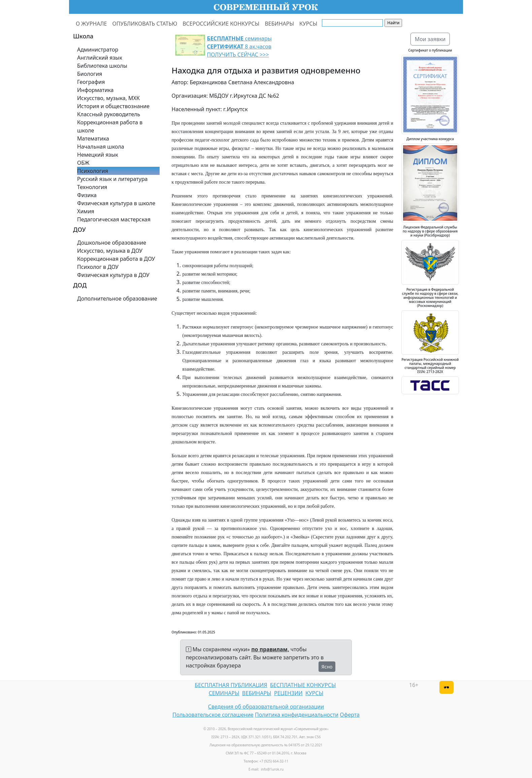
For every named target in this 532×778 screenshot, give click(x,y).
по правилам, (270, 649)
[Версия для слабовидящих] (446, 687)
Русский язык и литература (112, 179)
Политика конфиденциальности (297, 715)
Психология (93, 171)
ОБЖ (83, 163)
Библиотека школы (102, 66)
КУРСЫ (308, 24)
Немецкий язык (98, 155)
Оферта (350, 715)
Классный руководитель (109, 114)
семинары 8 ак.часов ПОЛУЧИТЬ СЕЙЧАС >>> (239, 46)
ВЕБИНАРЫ (279, 24)
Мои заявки (430, 39)
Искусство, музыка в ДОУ (110, 251)
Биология (90, 74)
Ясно (327, 667)
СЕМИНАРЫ (224, 693)
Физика (87, 195)
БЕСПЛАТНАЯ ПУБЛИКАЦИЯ (231, 685)
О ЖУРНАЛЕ (91, 24)
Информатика (95, 90)
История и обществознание (113, 106)
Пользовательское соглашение (213, 715)
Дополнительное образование (117, 299)
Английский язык (100, 58)
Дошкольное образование (112, 243)
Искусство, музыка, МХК (108, 98)
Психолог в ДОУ (98, 267)
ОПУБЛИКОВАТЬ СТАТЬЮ (145, 24)
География (91, 82)
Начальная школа (101, 147)
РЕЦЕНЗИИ (288, 693)
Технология (92, 187)
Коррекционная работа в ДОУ (116, 259)
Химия (86, 211)
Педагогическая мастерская (114, 219)
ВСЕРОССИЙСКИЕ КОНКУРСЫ (221, 24)
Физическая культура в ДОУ (113, 275)
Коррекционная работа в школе (110, 126)
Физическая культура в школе (116, 203)
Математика (93, 138)
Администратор (98, 50)
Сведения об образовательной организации (266, 707)
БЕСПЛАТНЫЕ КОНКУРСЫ (303, 685)
